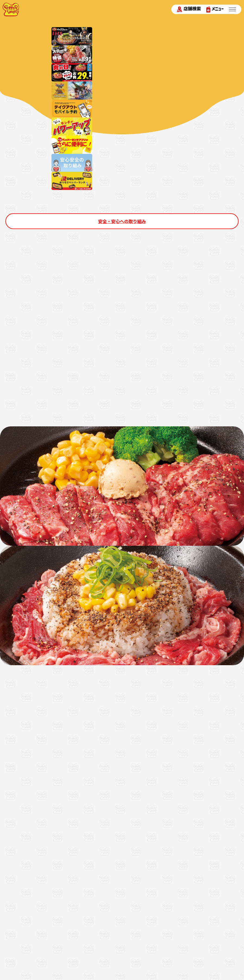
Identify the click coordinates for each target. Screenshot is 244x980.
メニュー (215, 9)
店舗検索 (189, 9)
